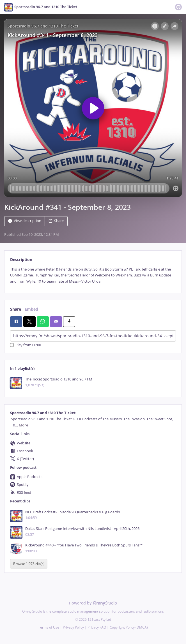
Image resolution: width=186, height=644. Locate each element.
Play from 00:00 (26, 345)
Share (56, 221)
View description (25, 221)
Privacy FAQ (97, 627)
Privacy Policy (73, 627)
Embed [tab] (31, 309)
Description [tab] (21, 259)
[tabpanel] (93, 275)
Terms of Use (49, 627)
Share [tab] (16, 309)
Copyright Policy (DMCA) (129, 627)
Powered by (93, 603)
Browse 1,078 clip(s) (29, 564)
